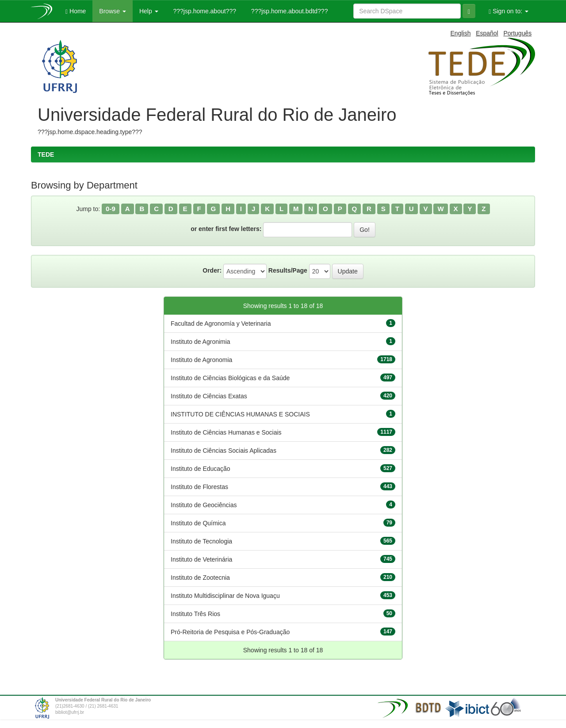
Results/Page (288, 270)
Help (149, 11)
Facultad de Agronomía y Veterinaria (221, 324)
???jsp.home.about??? (204, 11)
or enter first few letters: (226, 229)
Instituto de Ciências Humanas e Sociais (226, 432)
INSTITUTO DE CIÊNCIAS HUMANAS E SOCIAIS (240, 414)
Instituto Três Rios (195, 614)
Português (517, 33)
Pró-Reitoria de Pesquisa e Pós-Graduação (230, 632)
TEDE (46, 154)
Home (76, 11)
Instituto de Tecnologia (201, 541)
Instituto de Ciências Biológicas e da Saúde (230, 378)
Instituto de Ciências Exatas (209, 396)
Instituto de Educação (201, 469)
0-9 (111, 209)
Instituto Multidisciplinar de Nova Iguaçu (225, 596)
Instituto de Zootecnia (200, 578)
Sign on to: (509, 11)
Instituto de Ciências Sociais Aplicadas (224, 451)
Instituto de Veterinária (201, 559)
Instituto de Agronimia (201, 342)
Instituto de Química (198, 523)
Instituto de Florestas (199, 487)
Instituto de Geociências (204, 505)
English (461, 33)
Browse (113, 11)
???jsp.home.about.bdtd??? (289, 11)
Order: (212, 270)
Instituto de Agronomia (201, 360)
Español (487, 33)
